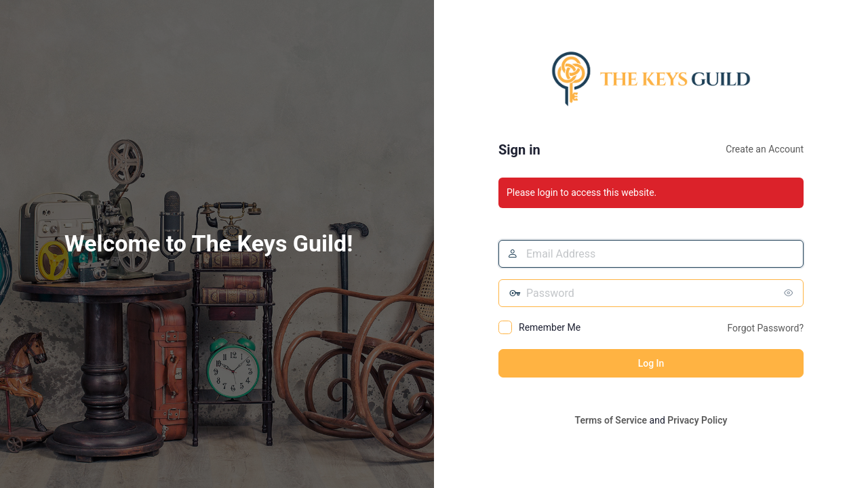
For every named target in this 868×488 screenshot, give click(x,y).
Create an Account (765, 149)
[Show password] (790, 293)
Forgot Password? (765, 328)
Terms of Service (611, 420)
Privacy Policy (697, 420)
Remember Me (550, 327)
